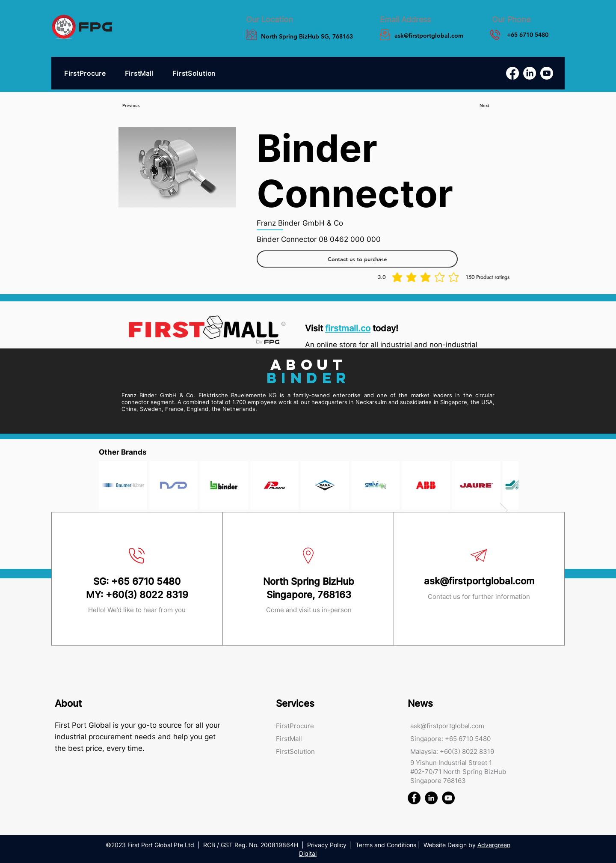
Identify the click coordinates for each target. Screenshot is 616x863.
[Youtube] (547, 73)
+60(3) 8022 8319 (147, 595)
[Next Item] (504, 510)
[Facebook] (512, 73)
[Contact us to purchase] (357, 259)
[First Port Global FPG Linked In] (431, 798)
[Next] (484, 106)
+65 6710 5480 (146, 581)
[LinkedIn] (530, 73)
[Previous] (131, 106)
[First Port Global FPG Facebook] (414, 798)
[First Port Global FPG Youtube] (448, 798)
